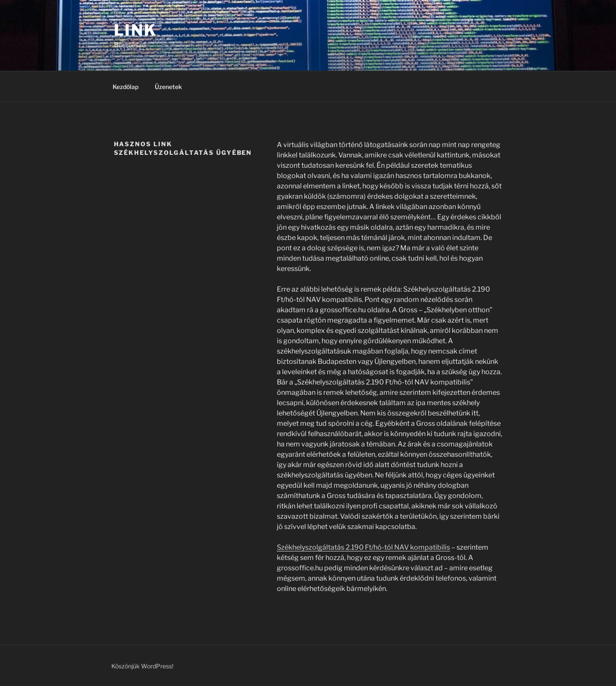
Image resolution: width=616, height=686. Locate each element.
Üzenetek (168, 87)
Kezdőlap (126, 87)
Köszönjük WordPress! (142, 666)
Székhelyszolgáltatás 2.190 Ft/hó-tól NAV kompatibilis (363, 547)
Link (136, 30)
